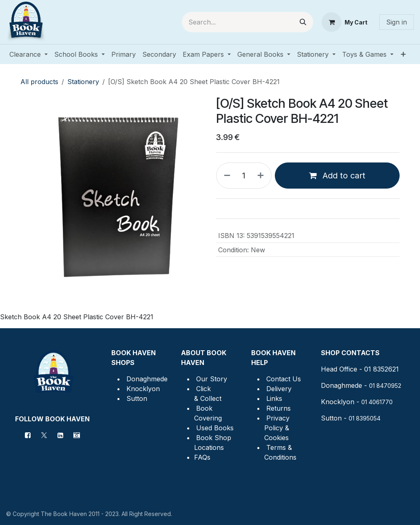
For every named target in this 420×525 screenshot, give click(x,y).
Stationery (83, 82)
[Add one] (262, 176)
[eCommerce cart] (345, 22)
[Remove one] (225, 176)
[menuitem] (29, 54)
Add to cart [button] (337, 176)
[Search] (303, 22)
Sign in (397, 22)
